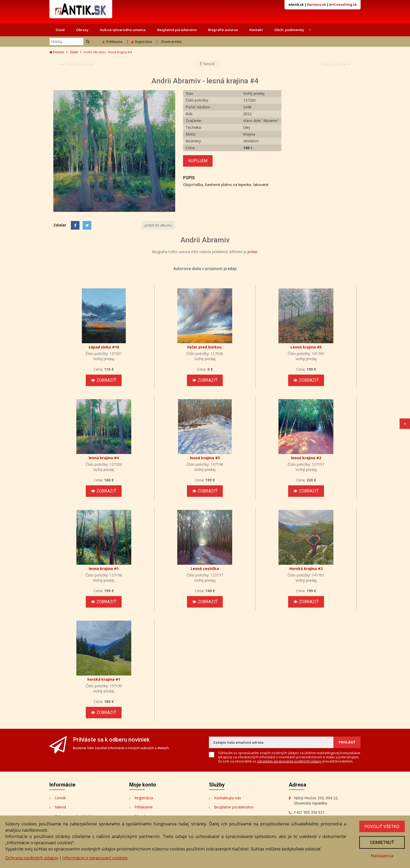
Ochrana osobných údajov (32, 858)
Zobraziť (104, 380)
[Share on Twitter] (87, 225)
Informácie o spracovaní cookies (95, 858)
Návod (60, 807)
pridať (252, 252)
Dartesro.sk (316, 5)
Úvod (60, 30)
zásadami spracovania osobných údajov (289, 761)
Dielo (74, 52)
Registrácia (142, 42)
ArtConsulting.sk (343, 5)
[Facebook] (75, 225)
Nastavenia (382, 856)
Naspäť (207, 64)
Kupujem (198, 161)
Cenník (60, 798)
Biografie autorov (223, 30)
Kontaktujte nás (228, 798)
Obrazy (82, 30)
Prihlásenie (112, 42)
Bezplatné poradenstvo (177, 30)
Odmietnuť (382, 842)
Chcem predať (171, 42)
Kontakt (256, 30)
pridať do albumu (158, 225)
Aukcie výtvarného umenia (123, 30)
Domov (57, 52)
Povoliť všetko (382, 826)
